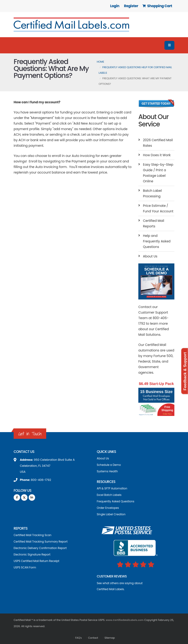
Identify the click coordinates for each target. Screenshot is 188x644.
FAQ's (77, 638)
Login (115, 6)
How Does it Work (157, 155)
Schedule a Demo (110, 465)
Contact (93, 638)
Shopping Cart (157, 6)
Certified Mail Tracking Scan (34, 535)
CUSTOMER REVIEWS (113, 576)
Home (100, 62)
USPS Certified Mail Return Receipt (38, 561)
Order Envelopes (109, 508)
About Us (150, 256)
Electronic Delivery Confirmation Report (42, 548)
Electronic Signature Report (33, 554)
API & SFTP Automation (113, 488)
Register (131, 6)
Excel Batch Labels (110, 495)
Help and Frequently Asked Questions (157, 241)
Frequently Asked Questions (117, 501)
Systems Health (108, 471)
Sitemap (110, 638)
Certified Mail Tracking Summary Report (42, 542)
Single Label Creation (112, 514)
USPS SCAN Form (26, 567)
